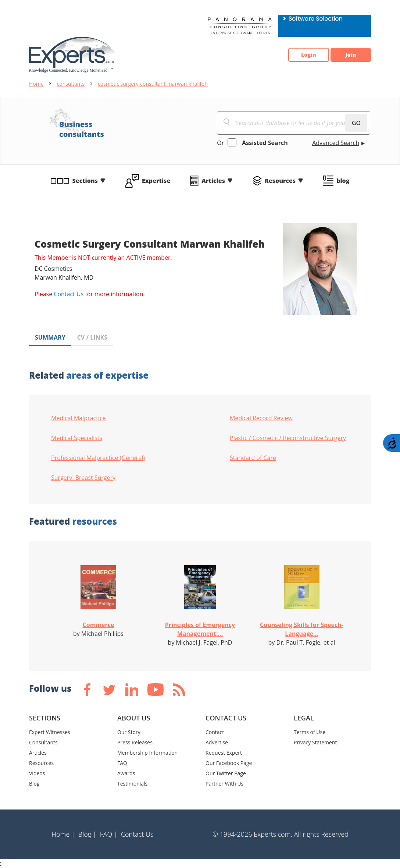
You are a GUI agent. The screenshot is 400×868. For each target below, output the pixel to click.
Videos (37, 773)
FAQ (122, 763)
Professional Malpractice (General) (98, 458)
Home (36, 84)
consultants (71, 84)
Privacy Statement (315, 742)
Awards (126, 773)
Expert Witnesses (50, 732)
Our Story (129, 732)
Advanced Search (336, 143)
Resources (280, 181)
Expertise (156, 181)
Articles (213, 181)
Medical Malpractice (78, 418)
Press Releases (135, 742)
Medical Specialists (77, 438)
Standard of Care (253, 458)
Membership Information (147, 753)
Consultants (43, 742)
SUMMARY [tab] (50, 337)
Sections (85, 181)
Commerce (99, 625)
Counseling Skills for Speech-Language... (302, 629)
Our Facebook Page (229, 763)
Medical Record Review (261, 418)
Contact (215, 732)
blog (343, 181)
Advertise (217, 742)
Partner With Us (224, 784)
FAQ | (109, 834)
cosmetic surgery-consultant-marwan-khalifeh (153, 84)
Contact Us (69, 294)
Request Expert (224, 753)
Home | (63, 834)
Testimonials (132, 784)
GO (356, 123)
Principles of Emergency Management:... (200, 629)
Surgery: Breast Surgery (83, 478)
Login (298, 55)
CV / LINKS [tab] (92, 337)
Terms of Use (310, 732)
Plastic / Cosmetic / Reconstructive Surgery (288, 438)
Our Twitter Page (226, 773)
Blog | (87, 834)
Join (347, 55)
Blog (34, 784)
